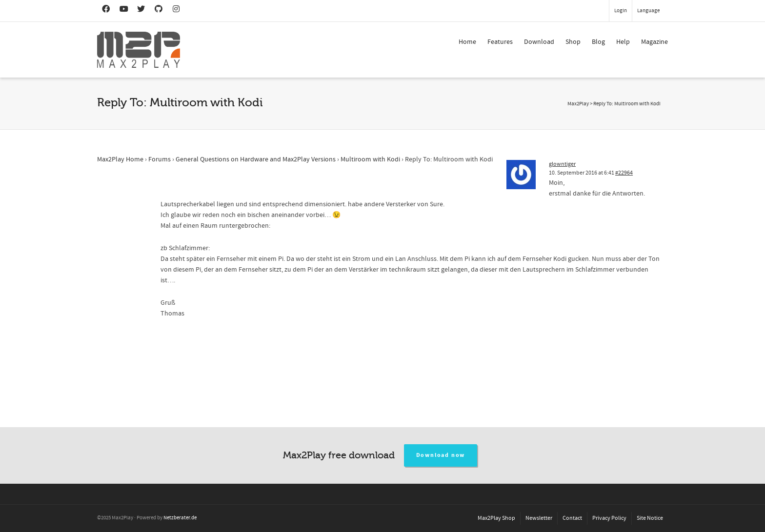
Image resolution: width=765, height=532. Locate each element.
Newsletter (539, 518)
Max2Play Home (120, 159)
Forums (160, 159)
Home (467, 42)
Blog (598, 42)
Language (648, 11)
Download (539, 42)
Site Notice (650, 518)
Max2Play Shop (496, 518)
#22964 (624, 173)
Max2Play (578, 104)
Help (623, 42)
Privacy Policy (609, 518)
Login (621, 11)
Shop (573, 42)
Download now (441, 455)
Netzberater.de (180, 518)
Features (500, 42)
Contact (572, 518)
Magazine (654, 42)
